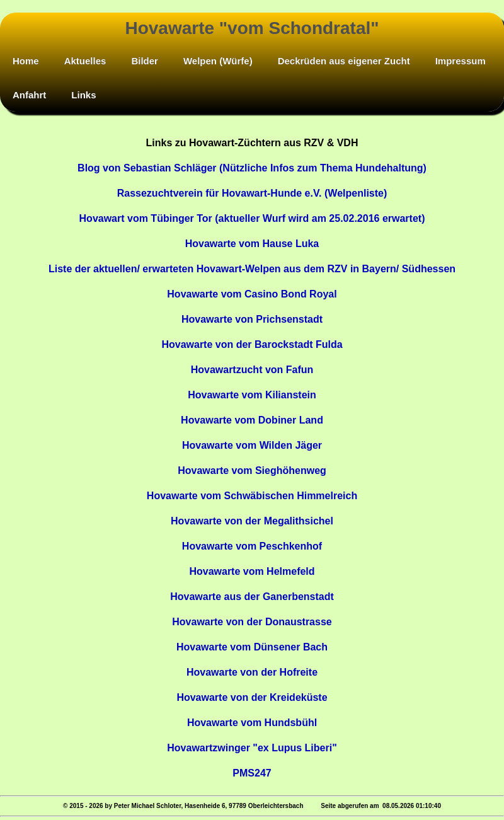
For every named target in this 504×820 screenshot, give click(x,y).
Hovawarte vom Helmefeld (252, 571)
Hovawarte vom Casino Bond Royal (252, 294)
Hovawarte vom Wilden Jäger (252, 445)
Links (83, 95)
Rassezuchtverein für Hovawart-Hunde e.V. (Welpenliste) (252, 193)
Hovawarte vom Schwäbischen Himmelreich (252, 496)
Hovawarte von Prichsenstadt (252, 319)
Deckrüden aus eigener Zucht (344, 61)
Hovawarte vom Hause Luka (252, 244)
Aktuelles (85, 61)
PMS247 (252, 773)
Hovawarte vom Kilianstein (252, 395)
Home (26, 61)
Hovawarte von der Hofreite (252, 672)
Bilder (145, 61)
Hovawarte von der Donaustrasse (252, 622)
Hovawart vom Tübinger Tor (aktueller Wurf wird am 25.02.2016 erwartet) (252, 218)
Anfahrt (29, 95)
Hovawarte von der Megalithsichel (252, 521)
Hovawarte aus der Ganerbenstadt (252, 597)
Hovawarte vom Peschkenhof (252, 546)
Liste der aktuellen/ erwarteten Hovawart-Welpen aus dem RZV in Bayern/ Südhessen (252, 269)
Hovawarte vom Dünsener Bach (252, 647)
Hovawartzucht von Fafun (252, 370)
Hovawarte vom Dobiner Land (252, 420)
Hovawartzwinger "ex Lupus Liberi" (252, 748)
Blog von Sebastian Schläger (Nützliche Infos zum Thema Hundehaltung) (252, 168)
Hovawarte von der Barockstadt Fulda (252, 344)
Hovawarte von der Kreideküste (252, 697)
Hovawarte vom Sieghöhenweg (252, 471)
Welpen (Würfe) (218, 61)
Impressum (461, 61)
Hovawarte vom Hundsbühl (252, 723)
